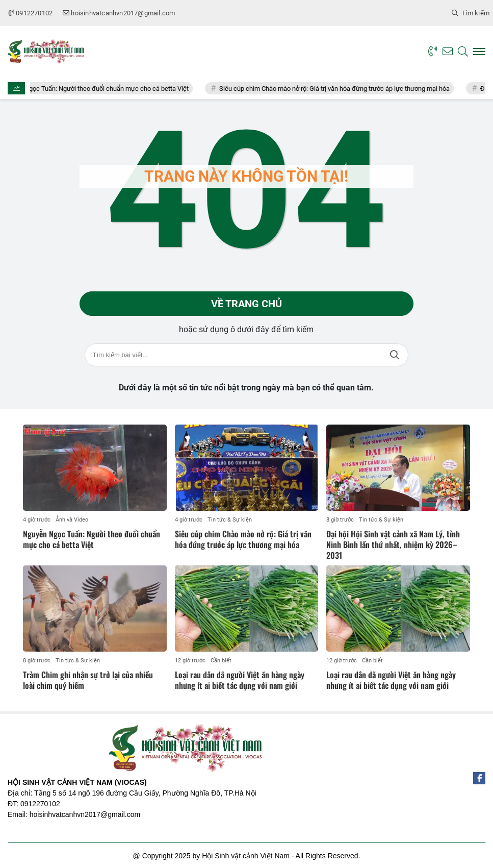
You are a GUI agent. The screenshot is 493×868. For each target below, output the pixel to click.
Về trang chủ (246, 304)
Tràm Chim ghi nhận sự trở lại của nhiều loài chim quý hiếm (88, 680)
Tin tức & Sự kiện (230, 520)
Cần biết (221, 661)
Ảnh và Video (72, 520)
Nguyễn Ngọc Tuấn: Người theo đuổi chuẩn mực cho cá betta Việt (100, 89)
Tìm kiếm (395, 355)
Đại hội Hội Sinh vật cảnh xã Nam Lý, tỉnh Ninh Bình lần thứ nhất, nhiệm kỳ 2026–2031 (393, 544)
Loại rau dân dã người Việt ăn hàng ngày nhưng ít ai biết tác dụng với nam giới (240, 680)
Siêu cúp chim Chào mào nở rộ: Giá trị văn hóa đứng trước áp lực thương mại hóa (340, 89)
